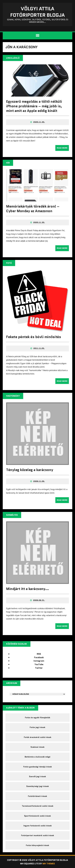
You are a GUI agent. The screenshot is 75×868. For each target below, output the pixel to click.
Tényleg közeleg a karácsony (30, 470)
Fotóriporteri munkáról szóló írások (38, 835)
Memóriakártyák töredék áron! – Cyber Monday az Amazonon (33, 209)
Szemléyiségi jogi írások (38, 786)
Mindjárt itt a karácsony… (27, 589)
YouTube (39, 664)
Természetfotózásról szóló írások (38, 806)
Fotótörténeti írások (37, 796)
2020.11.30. (39, 122)
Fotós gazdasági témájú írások (38, 767)
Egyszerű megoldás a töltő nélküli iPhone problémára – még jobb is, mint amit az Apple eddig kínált (34, 106)
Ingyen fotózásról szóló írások (38, 826)
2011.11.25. (39, 348)
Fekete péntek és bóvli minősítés (34, 337)
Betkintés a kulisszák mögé (37, 757)
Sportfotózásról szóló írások (37, 816)
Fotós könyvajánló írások (37, 845)
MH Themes (49, 864)
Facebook (39, 657)
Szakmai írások (37, 747)
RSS (39, 654)
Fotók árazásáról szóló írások (38, 737)
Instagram (39, 661)
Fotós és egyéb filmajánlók (38, 718)
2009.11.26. (39, 481)
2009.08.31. (39, 600)
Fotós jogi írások (37, 727)
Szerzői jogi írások (38, 776)
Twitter (39, 668)
